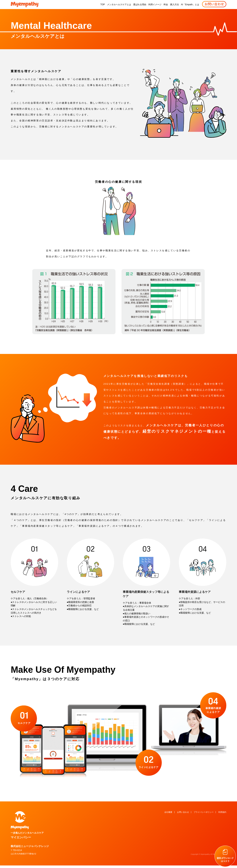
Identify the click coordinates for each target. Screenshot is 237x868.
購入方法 (174, 5)
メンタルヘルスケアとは (119, 5)
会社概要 (168, 809)
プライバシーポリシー (204, 809)
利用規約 (222, 809)
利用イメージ (155, 5)
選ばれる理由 (140, 5)
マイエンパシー (59, 825)
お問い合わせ (183, 809)
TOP (103, 5)
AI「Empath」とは (190, 5)
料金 (166, 5)
